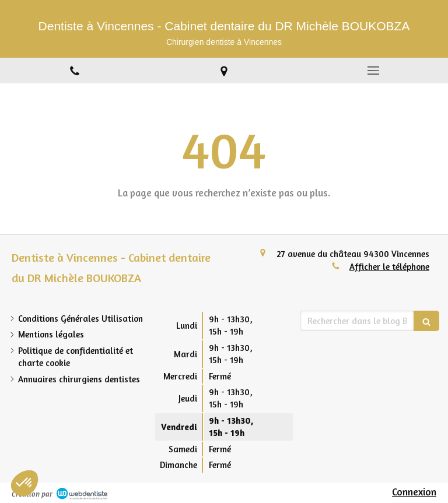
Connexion (414, 492)
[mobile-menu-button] (373, 71)
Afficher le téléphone (389, 267)
